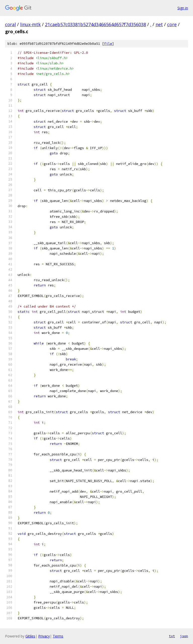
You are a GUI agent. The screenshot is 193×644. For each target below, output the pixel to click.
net (159, 24)
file (108, 44)
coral (10, 24)
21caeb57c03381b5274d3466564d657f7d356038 (95, 24)
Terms (58, 636)
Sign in (183, 8)
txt (172, 636)
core (172, 24)
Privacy (44, 636)
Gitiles (30, 636)
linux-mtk (30, 24)
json (184, 636)
